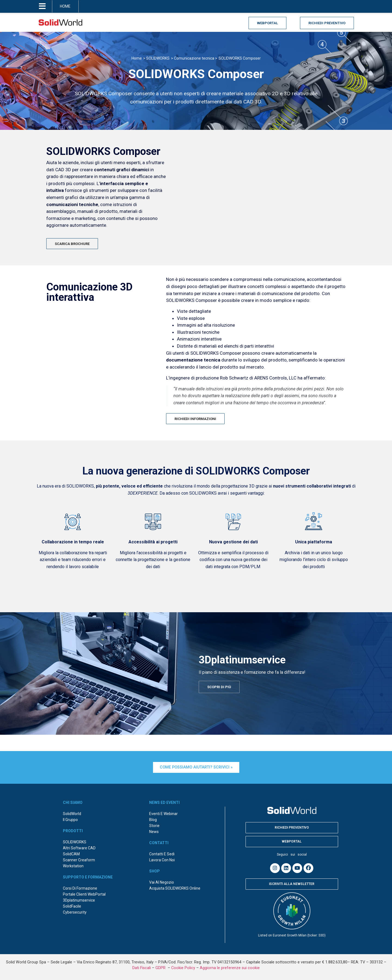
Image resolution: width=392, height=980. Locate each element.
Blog (153, 820)
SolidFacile (72, 906)
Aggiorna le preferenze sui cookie (230, 968)
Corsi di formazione (80, 888)
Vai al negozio (162, 882)
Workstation (73, 866)
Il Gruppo (70, 820)
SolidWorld (72, 814)
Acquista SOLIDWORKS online (175, 888)
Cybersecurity (75, 912)
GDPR (161, 968)
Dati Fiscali (142, 968)
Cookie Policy (183, 968)
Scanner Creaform (79, 860)
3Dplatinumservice (79, 900)
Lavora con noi (162, 860)
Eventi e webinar (163, 814)
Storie (154, 826)
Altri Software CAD (79, 848)
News (154, 832)
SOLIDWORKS (75, 842)
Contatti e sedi (162, 854)
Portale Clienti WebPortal (84, 894)
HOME (65, 6)
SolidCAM (71, 854)
